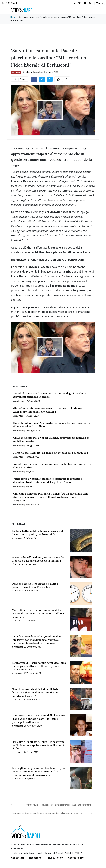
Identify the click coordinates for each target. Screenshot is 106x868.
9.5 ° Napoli (10, 3)
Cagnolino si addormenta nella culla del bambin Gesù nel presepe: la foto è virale (48, 813)
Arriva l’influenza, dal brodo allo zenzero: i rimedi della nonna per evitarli (58, 805)
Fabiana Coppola (33, 72)
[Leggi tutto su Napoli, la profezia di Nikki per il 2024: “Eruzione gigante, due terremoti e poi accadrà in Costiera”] (39, 693)
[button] (90, 3)
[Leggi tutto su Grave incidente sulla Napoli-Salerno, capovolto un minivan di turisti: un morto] (53, 440)
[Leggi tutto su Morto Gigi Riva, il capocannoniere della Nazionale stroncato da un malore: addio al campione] (39, 614)
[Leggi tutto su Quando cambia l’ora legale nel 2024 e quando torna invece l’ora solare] (39, 586)
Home (13, 17)
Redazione (35, 858)
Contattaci (18, 858)
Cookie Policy (76, 858)
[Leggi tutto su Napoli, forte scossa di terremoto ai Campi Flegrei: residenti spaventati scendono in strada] (53, 395)
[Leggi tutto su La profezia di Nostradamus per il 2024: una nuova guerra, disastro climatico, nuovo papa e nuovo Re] (39, 666)
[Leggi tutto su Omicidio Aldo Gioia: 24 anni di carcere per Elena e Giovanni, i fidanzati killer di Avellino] (53, 425)
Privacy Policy (55, 858)
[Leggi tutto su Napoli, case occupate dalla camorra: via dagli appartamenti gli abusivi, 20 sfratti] (53, 466)
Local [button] (100, 3)
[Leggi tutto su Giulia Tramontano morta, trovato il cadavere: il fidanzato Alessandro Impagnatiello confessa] (53, 410)
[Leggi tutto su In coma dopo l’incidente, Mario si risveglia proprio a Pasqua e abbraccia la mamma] (39, 559)
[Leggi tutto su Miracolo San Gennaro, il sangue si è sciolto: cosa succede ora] (53, 453)
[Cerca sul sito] (70, 3)
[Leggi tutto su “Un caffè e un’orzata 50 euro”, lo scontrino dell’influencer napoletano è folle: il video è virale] (39, 745)
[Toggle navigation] (93, 10)
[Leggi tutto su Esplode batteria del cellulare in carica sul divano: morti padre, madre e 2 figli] (39, 533)
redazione (20, 401)
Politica (16, 72)
